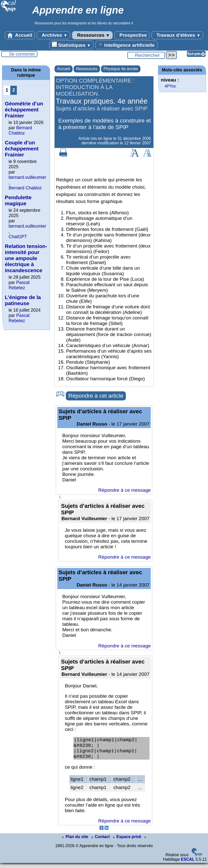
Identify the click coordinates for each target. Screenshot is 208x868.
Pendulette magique (18, 200)
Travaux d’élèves (177, 35)
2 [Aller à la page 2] (14, 90)
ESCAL (188, 864)
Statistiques (71, 45)
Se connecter (22, 54)
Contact (101, 842)
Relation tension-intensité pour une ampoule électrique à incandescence (26, 258)
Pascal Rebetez (19, 285)
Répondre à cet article (96, 396)
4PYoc (170, 86)
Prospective (132, 35)
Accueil (20, 35)
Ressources (92, 35)
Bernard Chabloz (20, 130)
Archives (53, 35)
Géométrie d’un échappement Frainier (24, 110)
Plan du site (76, 842)
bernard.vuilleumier (27, 177)
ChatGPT (18, 237)
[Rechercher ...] (146, 55)
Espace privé (128, 842)
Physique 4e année (121, 69)
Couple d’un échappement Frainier (22, 149)
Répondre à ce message (124, 490)
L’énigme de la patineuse (23, 300)
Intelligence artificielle (126, 45)
